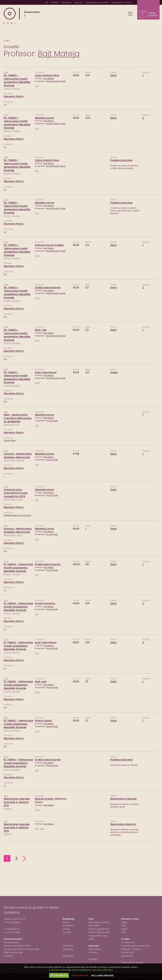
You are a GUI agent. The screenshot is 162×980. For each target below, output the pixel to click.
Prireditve (68, 925)
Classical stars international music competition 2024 (16, 493)
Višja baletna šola (13, 952)
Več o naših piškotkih (102, 975)
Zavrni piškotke (80, 975)
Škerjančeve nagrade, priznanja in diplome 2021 (17, 802)
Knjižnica (8, 956)
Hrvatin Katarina (45, 603)
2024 (6, 451)
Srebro (114, 372)
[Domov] (10, 16)
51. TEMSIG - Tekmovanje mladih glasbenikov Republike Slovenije (18, 568)
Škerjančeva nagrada (123, 799)
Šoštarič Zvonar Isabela (49, 245)
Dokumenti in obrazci (133, 962)
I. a (5, 104)
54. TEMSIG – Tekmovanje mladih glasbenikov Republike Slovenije (17, 80)
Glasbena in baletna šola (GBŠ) (99, 924)
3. (143, 118)
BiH (18, 425)
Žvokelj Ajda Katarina (48, 288)
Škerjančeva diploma (123, 824)
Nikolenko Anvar (45, 118)
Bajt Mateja (49, 79)
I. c (5, 590)
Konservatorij (11, 942)
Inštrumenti (95, 949)
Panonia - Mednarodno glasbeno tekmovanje (18, 456)
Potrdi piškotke (59, 975)
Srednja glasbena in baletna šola (21, 949)
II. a (5, 274)
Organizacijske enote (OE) (135, 946)
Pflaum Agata (43, 721)
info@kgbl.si (13, 929)
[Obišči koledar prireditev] (148, 10)
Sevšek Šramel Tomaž (56, 81)
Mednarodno (10, 425)
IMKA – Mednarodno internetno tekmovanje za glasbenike (18, 418)
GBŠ (37, 86)
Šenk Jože (41, 330)
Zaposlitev (68, 956)
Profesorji (68, 946)
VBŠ (123, 932)
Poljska (20, 499)
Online (19, 535)
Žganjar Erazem (44, 799)
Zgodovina (127, 956)
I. (4, 476)
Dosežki (12, 47)
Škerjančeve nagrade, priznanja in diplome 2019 (17, 828)
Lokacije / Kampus (131, 949)
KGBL (124, 922)
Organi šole (127, 952)
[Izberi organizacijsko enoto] (32, 15)
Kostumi (93, 952)
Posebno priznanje (121, 160)
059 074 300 (13, 932)
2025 (6, 72)
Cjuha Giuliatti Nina (47, 75)
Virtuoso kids (10, 440)
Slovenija (16, 89)
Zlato (114, 75)
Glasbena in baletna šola (17, 946)
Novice (66, 922)
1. (143, 75)
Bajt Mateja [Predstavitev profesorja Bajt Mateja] (59, 54)
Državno (7, 89)
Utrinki (66, 929)
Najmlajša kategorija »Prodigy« (18, 515)
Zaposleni (68, 949)
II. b (5, 359)
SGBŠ (37, 256)
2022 (6, 561)
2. (143, 288)
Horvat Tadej (52, 421)
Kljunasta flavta (14, 96)
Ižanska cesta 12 (13, 919)
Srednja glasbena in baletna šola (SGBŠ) (99, 931)
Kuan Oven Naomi (46, 372)
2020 (6, 821)
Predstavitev (128, 942)
